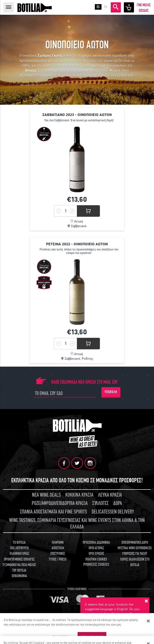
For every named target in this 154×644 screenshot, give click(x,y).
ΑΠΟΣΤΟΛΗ (58, 548)
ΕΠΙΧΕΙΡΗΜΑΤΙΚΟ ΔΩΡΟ (135, 543)
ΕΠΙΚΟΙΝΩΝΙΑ (19, 576)
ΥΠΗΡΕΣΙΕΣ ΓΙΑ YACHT (135, 554)
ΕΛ (98, 7)
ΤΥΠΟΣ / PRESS (58, 559)
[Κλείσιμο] (148, 621)
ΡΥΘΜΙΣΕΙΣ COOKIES (96, 565)
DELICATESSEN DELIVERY (113, 512)
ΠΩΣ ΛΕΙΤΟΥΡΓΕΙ (19, 548)
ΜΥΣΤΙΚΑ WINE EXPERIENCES (135, 548)
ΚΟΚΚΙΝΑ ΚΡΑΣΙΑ (79, 495)
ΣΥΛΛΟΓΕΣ (100, 503)
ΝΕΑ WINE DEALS (46, 495)
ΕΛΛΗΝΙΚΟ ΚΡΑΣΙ (19, 554)
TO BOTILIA (19, 543)
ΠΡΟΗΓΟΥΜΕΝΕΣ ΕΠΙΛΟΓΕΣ (19, 559)
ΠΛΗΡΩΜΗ (58, 543)
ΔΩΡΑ (118, 503)
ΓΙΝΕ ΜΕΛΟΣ (144, 5)
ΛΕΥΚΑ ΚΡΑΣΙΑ (110, 495)
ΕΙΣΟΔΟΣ (144, 11)
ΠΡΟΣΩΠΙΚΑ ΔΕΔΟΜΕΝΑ (96, 543)
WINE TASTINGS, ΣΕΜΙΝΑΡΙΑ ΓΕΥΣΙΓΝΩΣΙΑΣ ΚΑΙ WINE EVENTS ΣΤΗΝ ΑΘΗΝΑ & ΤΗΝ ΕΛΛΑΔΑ (77, 524)
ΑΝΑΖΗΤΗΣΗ (116, 7)
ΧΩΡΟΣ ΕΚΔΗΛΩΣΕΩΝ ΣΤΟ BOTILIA (135, 562)
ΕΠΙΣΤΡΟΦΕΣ (58, 554)
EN (106, 7)
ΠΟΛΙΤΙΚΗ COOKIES (96, 559)
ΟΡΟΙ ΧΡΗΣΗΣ (96, 554)
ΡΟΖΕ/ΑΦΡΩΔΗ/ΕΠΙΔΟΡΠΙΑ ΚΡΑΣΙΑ (60, 503)
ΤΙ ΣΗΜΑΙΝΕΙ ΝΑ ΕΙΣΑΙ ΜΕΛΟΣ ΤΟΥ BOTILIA (19, 568)
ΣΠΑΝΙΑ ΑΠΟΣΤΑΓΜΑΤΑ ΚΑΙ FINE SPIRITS (54, 512)
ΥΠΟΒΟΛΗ (111, 392)
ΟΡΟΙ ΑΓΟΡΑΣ (96, 548)
